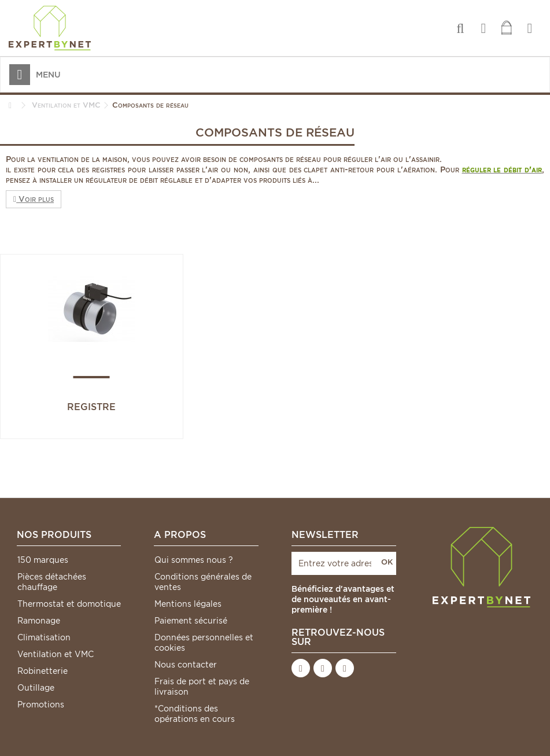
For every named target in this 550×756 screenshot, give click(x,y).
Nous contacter (186, 665)
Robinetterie (43, 671)
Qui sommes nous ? (194, 560)
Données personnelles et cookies (204, 643)
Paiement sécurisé (191, 621)
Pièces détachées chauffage (52, 582)
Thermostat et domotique (69, 604)
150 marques (43, 560)
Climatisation (44, 637)
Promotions (41, 705)
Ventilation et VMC (56, 654)
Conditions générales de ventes (203, 582)
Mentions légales (188, 604)
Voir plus (34, 199)
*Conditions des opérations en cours (195, 714)
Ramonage (39, 621)
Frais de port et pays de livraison (202, 687)
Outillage (36, 688)
